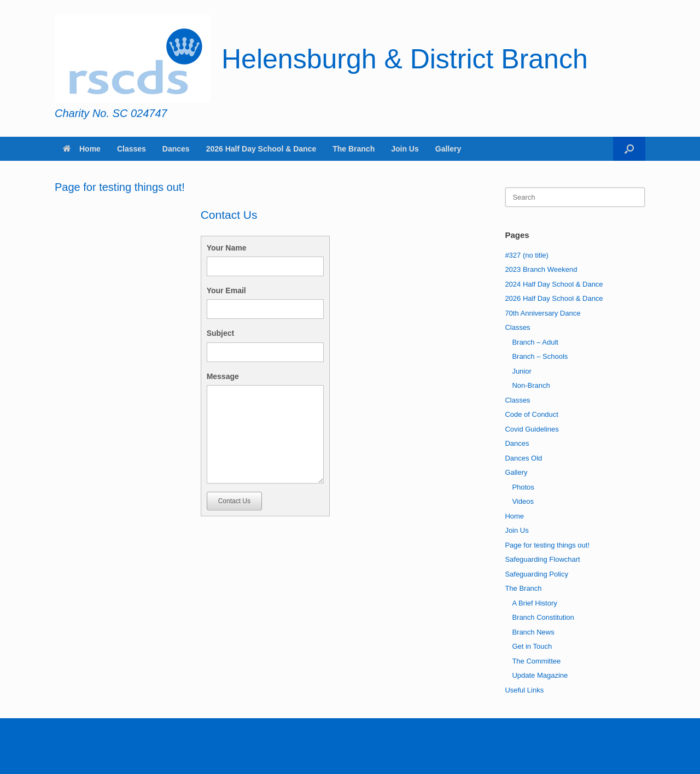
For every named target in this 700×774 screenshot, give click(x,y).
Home (82, 149)
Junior (521, 371)
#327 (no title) (527, 255)
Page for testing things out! (547, 545)
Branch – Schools (540, 356)
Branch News (533, 632)
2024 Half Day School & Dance (554, 284)
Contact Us (234, 501)
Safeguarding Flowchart (542, 559)
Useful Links (524, 690)
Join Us (405, 149)
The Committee (536, 661)
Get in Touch (532, 646)
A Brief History (534, 603)
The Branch (354, 149)
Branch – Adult (535, 342)
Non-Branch (531, 385)
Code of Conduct (532, 414)
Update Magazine (540, 675)
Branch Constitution (543, 617)
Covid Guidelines (532, 429)
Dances (176, 149)
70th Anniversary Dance (542, 313)
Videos (523, 501)
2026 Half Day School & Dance (261, 149)
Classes (132, 149)
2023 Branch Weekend (541, 269)
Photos (523, 487)
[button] (629, 149)
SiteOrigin (342, 753)
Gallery (448, 149)
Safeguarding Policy (536, 574)
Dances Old (523, 458)
